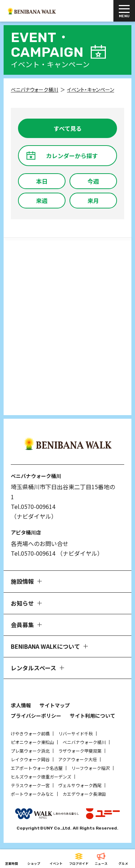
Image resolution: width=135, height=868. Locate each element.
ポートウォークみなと (32, 794)
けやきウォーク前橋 (30, 733)
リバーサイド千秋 (76, 733)
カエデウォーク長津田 (84, 794)
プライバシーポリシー (36, 716)
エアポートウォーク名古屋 (37, 768)
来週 (42, 201)
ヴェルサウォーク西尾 (80, 785)
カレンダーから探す (72, 156)
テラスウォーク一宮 (30, 785)
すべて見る (68, 128)
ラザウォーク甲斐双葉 (80, 751)
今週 (93, 181)
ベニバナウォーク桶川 (84, 742)
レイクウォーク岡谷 (30, 759)
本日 (42, 181)
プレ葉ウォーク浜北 (30, 751)
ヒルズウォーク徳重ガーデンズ (41, 777)
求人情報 (21, 705)
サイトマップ (55, 705)
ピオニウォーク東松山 (32, 742)
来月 (93, 201)
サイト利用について (93, 716)
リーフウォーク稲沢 (91, 768)
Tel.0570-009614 (33, 506)
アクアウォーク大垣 (78, 759)
